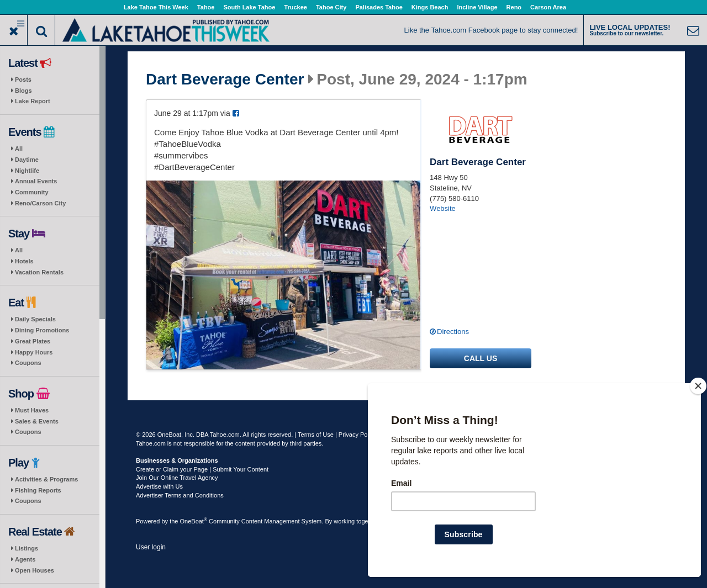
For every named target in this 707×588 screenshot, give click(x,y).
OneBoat (194, 521)
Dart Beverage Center (225, 80)
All (19, 149)
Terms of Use (316, 435)
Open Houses (35, 570)
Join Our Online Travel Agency (177, 478)
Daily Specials (35, 319)
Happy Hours (34, 352)
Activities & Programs (46, 479)
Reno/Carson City (40, 203)
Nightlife (27, 171)
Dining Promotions (42, 330)
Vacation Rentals (39, 272)
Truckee (296, 7)
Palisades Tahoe (379, 7)
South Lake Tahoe (249, 7)
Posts (23, 80)
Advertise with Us (159, 486)
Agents (25, 559)
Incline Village (477, 7)
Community (32, 192)
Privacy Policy (357, 435)
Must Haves (32, 410)
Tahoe (206, 7)
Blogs (23, 91)
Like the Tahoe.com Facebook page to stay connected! (491, 30)
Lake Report (33, 101)
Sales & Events (37, 421)
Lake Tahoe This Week (156, 7)
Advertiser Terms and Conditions (180, 495)
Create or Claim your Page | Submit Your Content (202, 469)
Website (443, 208)
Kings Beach (430, 7)
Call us (481, 358)
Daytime (27, 160)
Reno (514, 7)
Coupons (28, 363)
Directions (453, 332)
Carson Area (548, 7)
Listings (27, 548)
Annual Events (36, 181)
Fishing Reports (38, 490)
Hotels (24, 261)
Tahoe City (331, 7)
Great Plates (33, 341)
